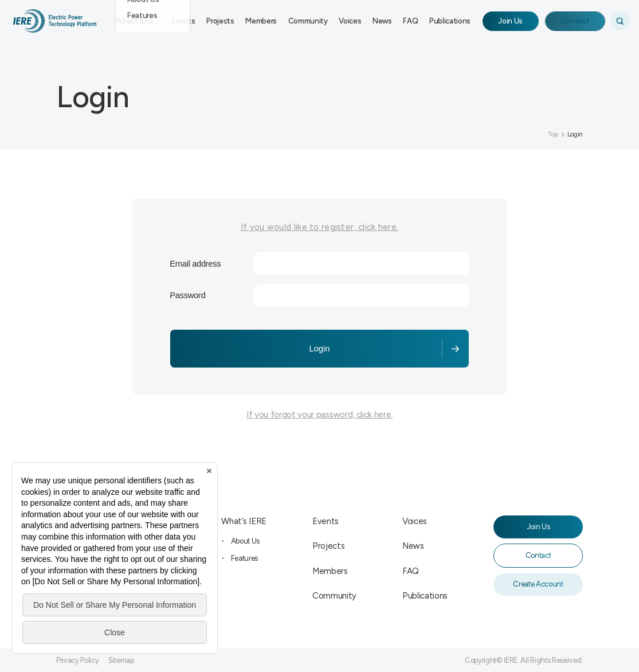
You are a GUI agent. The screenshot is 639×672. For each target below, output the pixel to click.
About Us (245, 541)
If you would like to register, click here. (319, 227)
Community (308, 21)
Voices (350, 21)
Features (244, 558)
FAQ (410, 21)
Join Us (510, 21)
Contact (575, 21)
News (382, 21)
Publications (450, 21)
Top (553, 134)
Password (187, 295)
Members (261, 21)
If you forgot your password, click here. (319, 415)
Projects (220, 21)
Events (183, 21)
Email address (195, 264)
